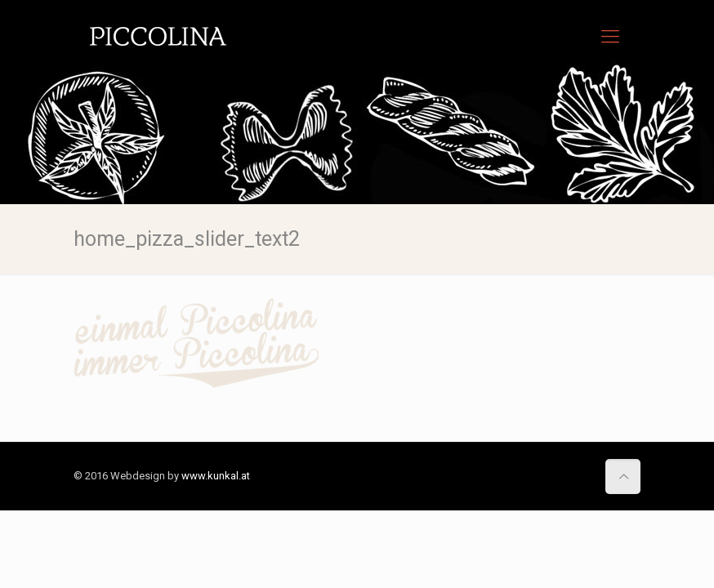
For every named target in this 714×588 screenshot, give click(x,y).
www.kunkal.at (216, 476)
